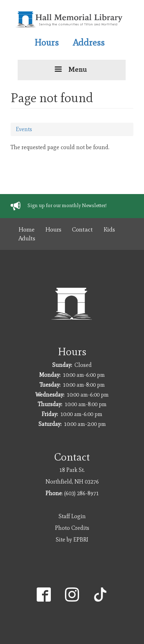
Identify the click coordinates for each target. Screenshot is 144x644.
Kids (109, 229)
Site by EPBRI (72, 540)
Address (89, 42)
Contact (82, 229)
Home (26, 229)
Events (24, 129)
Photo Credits (72, 528)
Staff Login (72, 516)
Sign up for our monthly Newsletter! (67, 206)
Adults (27, 238)
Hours (47, 42)
